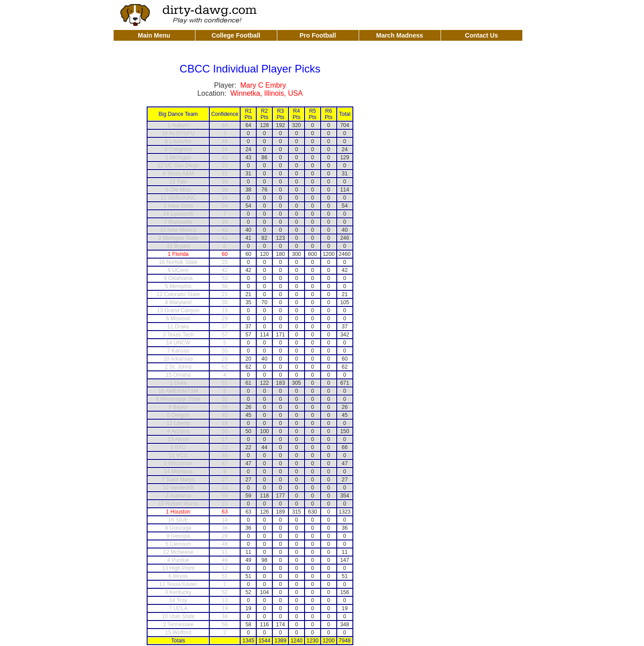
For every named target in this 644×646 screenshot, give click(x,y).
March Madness (400, 35)
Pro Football (318, 35)
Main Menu (154, 35)
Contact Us (482, 35)
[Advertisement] (425, 14)
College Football (236, 35)
